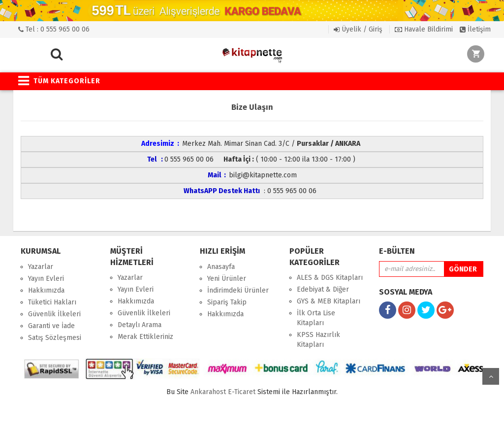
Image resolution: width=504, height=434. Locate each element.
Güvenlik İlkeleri (54, 314)
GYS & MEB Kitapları (329, 301)
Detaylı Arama (140, 325)
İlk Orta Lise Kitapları (316, 318)
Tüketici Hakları (52, 302)
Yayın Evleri (46, 279)
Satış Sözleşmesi (55, 338)
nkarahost (209, 392)
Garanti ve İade (51, 326)
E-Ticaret (242, 392)
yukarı (491, 376)
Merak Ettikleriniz (145, 337)
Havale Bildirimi (424, 29)
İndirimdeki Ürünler (238, 290)
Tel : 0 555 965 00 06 (54, 29)
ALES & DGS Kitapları (330, 278)
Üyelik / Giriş (358, 29)
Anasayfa (221, 267)
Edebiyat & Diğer (323, 289)
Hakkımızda (46, 290)
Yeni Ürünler (227, 279)
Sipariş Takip (227, 302)
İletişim (475, 29)
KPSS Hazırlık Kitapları (318, 340)
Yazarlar (41, 267)
